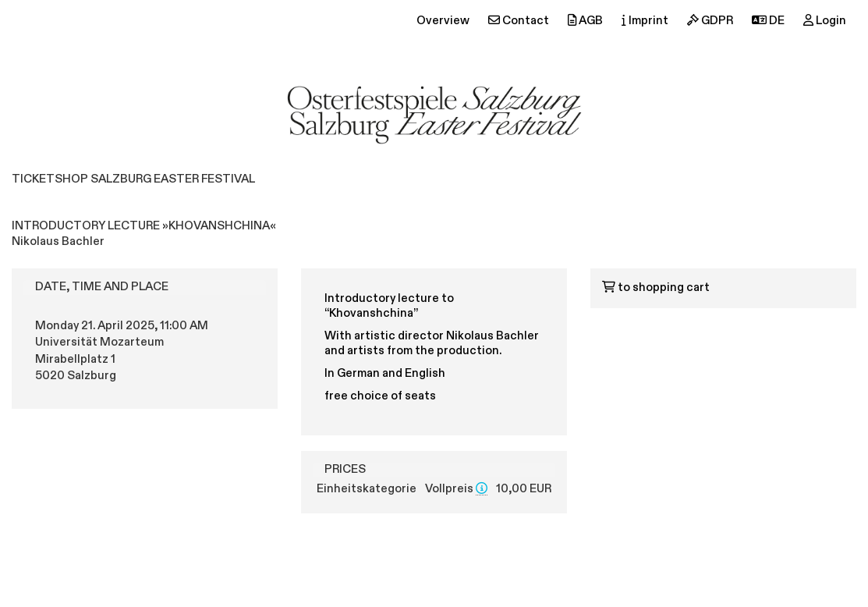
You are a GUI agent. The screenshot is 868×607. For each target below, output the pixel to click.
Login (825, 20)
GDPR (710, 20)
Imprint (645, 20)
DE (768, 20)
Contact (519, 20)
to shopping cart (656, 288)
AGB (585, 20)
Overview (443, 21)
